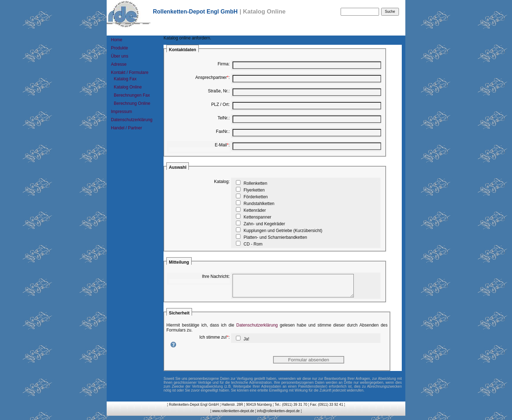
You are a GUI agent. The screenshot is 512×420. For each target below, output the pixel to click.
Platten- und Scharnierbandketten (275, 237)
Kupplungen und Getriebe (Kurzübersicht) (283, 231)
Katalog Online (128, 87)
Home (117, 40)
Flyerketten (254, 190)
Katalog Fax (125, 79)
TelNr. (223, 118)
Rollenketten (255, 183)
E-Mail (221, 145)
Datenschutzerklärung (132, 120)
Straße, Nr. (218, 91)
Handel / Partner (126, 128)
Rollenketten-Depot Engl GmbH (195, 12)
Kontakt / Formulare (130, 72)
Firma (223, 64)
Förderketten (256, 197)
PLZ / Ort (220, 104)
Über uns (120, 56)
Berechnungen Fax (132, 95)
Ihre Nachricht (215, 276)
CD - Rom (253, 244)
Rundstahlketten (259, 204)
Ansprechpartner (211, 77)
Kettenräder (255, 210)
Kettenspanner (257, 217)
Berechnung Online (132, 103)
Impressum (121, 112)
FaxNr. (222, 131)
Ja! (246, 343)
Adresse (119, 64)
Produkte (119, 48)
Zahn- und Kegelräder (264, 224)
